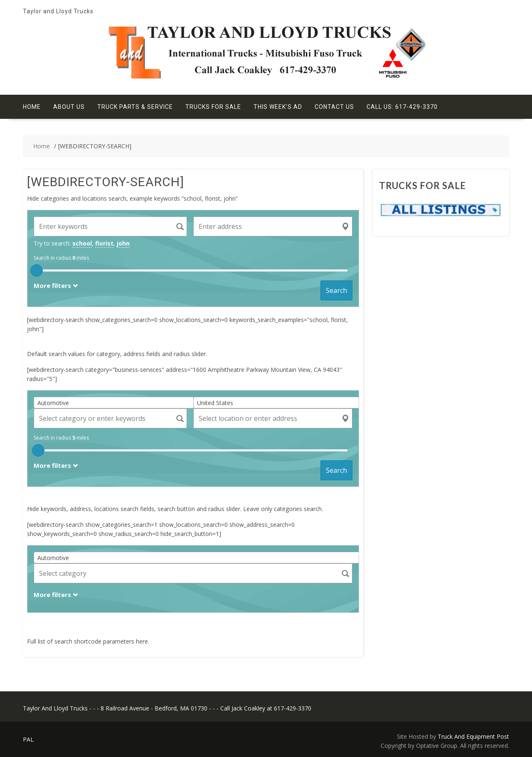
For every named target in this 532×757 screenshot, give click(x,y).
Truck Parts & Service (135, 107)
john (123, 243)
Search (336, 290)
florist (104, 243)
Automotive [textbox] (53, 403)
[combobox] (117, 403)
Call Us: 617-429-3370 (402, 107)
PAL (28, 739)
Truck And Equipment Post (473, 736)
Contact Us (334, 107)
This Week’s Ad (278, 107)
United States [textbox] (215, 403)
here (142, 641)
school (82, 243)
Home (32, 107)
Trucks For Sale (213, 107)
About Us (69, 107)
